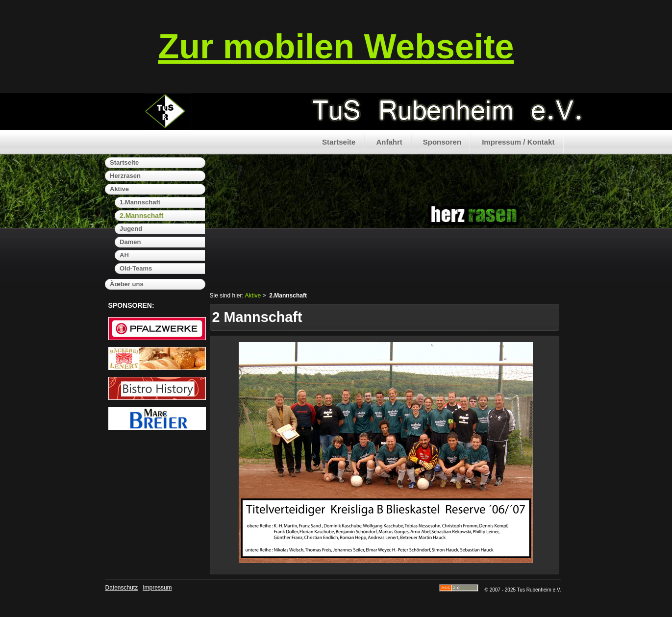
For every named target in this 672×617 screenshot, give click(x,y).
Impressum (157, 588)
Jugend (131, 229)
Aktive (119, 189)
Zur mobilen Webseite (336, 47)
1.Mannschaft (140, 202)
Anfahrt (389, 142)
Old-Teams (136, 268)
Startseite (339, 142)
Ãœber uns (127, 284)
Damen (130, 242)
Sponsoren (442, 142)
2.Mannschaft (141, 216)
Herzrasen (125, 176)
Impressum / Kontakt (518, 142)
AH (124, 255)
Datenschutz (122, 588)
